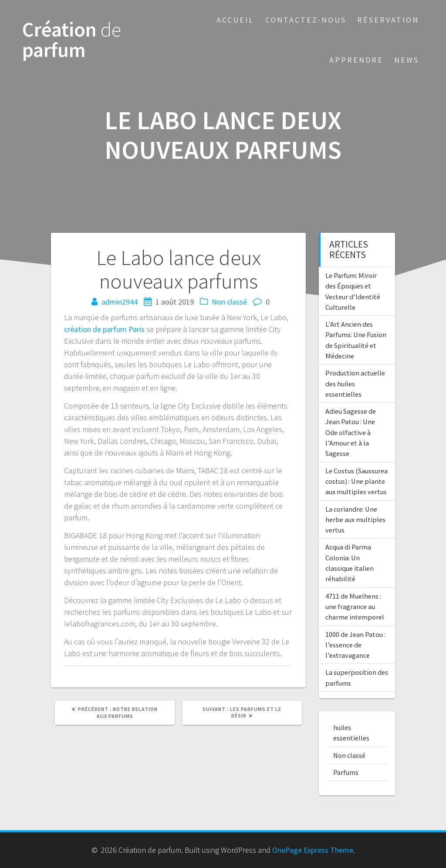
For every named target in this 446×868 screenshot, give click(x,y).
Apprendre (356, 60)
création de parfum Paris (104, 329)
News (407, 60)
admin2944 (120, 302)
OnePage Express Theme (313, 850)
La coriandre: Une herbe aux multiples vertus (355, 520)
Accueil (235, 20)
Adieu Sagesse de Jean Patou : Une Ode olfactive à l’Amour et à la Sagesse (351, 432)
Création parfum (72, 40)
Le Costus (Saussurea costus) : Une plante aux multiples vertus (356, 481)
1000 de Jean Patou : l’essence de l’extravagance (355, 645)
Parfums (346, 772)
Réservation (388, 20)
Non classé (229, 302)
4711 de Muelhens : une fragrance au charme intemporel (355, 607)
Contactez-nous (306, 20)
